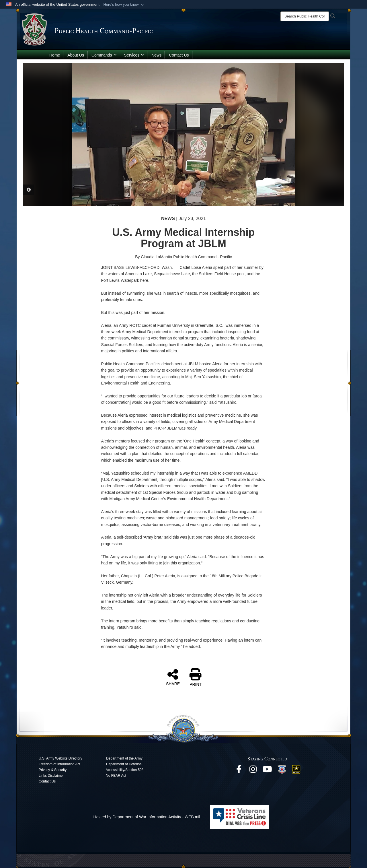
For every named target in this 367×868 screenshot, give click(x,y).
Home (55, 55)
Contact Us (179, 55)
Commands (104, 55)
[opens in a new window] (239, 771)
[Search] (305, 16)
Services (134, 55)
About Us (76, 55)
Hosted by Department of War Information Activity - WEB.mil (147, 817)
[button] (124, 5)
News (156, 55)
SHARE (173, 677)
